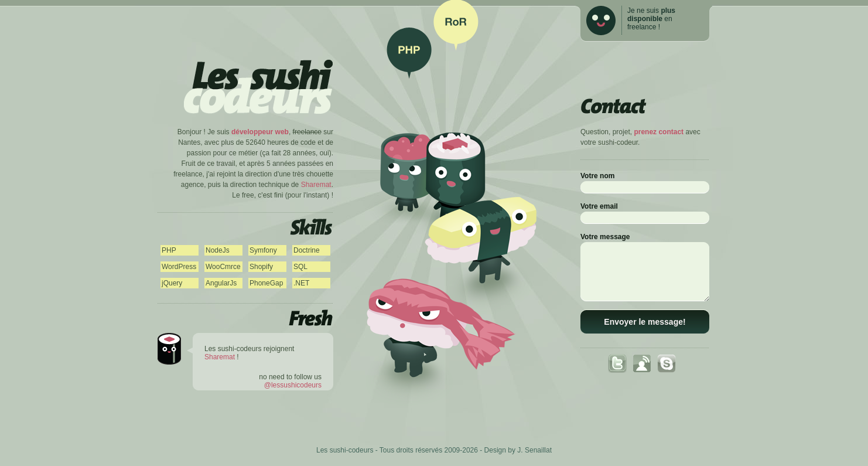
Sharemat (316, 185)
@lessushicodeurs (293, 385)
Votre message (605, 237)
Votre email (599, 206)
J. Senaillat (534, 450)
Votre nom (597, 176)
